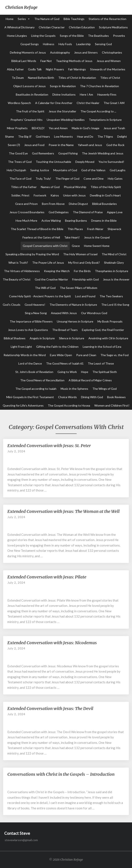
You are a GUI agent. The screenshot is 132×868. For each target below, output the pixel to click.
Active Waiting (51, 221)
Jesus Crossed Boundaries (27, 212)
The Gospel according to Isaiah (36, 389)
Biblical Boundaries (105, 204)
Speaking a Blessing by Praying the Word (32, 254)
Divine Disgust (78, 204)
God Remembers (43, 153)
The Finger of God (67, 178)
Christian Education (82, 27)
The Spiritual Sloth (105, 372)
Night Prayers (55, 69)
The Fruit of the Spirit (30, 111)
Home (10, 19)
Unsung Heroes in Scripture (75, 321)
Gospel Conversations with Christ (45, 246)
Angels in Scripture (42, 338)
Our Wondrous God (94, 313)
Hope (85, 372)
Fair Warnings (77, 69)
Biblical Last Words (24, 61)
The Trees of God (20, 162)
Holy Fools (65, 44)
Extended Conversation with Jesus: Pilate (47, 577)
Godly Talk (35, 69)
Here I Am (86, 94)
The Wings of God (105, 389)
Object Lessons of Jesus (29, 86)
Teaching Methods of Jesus (74, 61)
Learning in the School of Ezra (102, 347)
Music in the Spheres (74, 389)
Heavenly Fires (107, 94)
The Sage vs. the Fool (115, 355)
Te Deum (18, 78)
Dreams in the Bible (104, 221)
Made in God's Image (86, 128)
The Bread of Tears (65, 330)
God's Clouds (12, 305)
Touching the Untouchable (53, 162)
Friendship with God (85, 279)
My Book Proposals (110, 321)
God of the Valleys (93, 170)
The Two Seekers (111, 296)
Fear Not (46, 61)
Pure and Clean (86, 355)
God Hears (43, 136)
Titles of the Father (24, 187)
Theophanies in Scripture (112, 271)
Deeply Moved (85, 162)
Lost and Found (85, 296)
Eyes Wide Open (61, 355)
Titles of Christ (110, 78)
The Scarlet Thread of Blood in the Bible (37, 229)
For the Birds (82, 271)
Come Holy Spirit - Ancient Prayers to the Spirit (40, 296)
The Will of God (45, 288)
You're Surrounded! (111, 162)
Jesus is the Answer (116, 279)
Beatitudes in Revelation (32, 94)
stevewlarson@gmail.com (21, 840)
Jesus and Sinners (86, 52)
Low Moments (63, 136)
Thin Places (75, 229)
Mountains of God (65, 170)
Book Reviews (116, 397)
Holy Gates (115, 178)
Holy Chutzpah (16, 170)
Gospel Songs (30, 44)
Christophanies (112, 52)
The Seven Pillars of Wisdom (79, 288)
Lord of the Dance (30, 363)
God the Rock (115, 145)
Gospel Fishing (68, 153)
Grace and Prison (26, 204)
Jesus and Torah (114, 128)
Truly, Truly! (43, 178)
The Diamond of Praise (88, 212)
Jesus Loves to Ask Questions (28, 330)
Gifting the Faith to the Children (57, 347)
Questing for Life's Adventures (23, 405)
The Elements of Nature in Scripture (73, 305)
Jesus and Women (109, 61)
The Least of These (101, 363)
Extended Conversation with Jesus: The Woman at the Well (63, 511)
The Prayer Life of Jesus (48, 263)
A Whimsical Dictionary (19, 27)
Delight (122, 136)
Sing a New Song (36, 313)
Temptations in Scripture (105, 120)
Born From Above (53, 204)
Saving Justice (40, 170)
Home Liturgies (17, 36)
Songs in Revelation (63, 86)
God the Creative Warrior (51, 279)
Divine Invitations (64, 94)
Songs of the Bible (72, 36)
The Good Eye (18, 153)
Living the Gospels (43, 36)
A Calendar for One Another (54, 103)
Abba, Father (15, 69)
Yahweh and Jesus (90, 145)
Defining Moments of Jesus (28, 52)
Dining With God (92, 397)
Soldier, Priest (20, 195)
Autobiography (60, 52)
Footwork (40, 195)
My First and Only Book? (84, 263)
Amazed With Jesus (64, 313)
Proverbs (119, 36)
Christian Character (52, 27)
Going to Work (67, 372)
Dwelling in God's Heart (105, 195)
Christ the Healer (88, 103)
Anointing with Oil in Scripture (108, 338)
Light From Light (21, 347)
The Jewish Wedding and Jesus (103, 153)
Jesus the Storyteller (62, 111)
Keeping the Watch (57, 271)
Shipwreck (114, 229)
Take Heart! (72, 237)
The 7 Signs (105, 136)
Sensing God (103, 44)
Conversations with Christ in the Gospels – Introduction (61, 774)
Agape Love (115, 212)
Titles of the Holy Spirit (106, 187)
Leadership (83, 44)
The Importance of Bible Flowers (31, 321)
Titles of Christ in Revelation (77, 78)
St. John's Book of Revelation (34, 372)
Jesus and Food (34, 145)
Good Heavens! (35, 305)
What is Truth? (18, 263)
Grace (76, 246)
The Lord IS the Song (115, 305)
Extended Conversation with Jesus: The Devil (50, 708)
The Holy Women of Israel (80, 254)
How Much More (26, 221)
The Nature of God (47, 19)
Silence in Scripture (72, 338)
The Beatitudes (98, 36)
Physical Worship (75, 187)
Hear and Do (85, 136)
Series (22, 19)
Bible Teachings (74, 19)
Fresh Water (95, 229)
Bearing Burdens (76, 221)
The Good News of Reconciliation (42, 380)
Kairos (55, 195)
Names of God (50, 187)
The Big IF (25, 136)
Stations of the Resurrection (107, 19)
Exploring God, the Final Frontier (103, 330)
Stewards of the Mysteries (108, 69)
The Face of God (20, 178)
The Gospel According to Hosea (69, 405)
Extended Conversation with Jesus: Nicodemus (52, 643)
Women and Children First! (112, 405)
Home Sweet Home (97, 246)
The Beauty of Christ (17, 279)
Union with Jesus (74, 195)
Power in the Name (61, 145)
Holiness (49, 44)
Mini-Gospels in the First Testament (30, 397)
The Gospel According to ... (98, 111)
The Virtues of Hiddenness (22, 271)
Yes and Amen (58, 128)
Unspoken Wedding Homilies (66, 120)
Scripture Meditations (113, 27)
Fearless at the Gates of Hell (41, 237)
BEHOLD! (38, 128)
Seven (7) (14, 145)
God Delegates (59, 212)
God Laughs (118, 170)
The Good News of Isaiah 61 (65, 363)
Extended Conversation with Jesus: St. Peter (49, 446)
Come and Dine (94, 178)
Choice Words (67, 397)
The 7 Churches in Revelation (99, 86)
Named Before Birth (41, 78)
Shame (9, 136)
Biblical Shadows (15, 338)
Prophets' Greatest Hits (27, 120)
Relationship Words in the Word (25, 355)
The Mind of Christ (114, 254)
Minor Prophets (17, 128)
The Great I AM (114, 103)
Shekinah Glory (114, 263)
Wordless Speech (19, 103)
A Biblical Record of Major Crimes (90, 380)
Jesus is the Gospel (97, 237)
